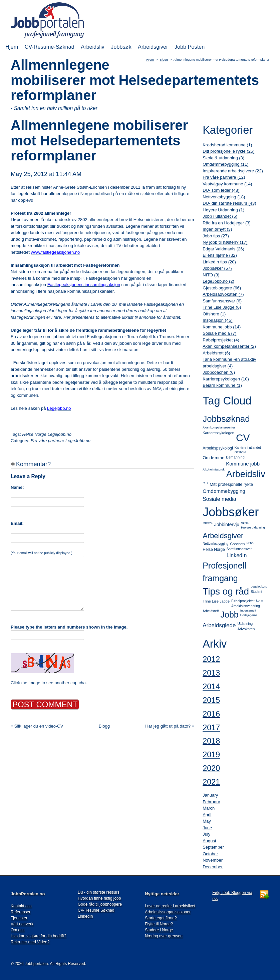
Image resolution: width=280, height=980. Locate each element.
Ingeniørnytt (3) (217, 229)
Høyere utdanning (253, 528)
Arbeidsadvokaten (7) (223, 294)
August (209, 841)
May (207, 821)
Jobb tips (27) (216, 236)
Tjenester (19, 918)
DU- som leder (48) (221, 190)
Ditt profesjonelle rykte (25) (228, 151)
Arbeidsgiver (153, 47)
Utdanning (245, 624)
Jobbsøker (231, 512)
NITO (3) (211, 275)
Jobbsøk (121, 47)
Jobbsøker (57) (217, 268)
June (207, 828)
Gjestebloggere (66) (222, 288)
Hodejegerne (249, 615)
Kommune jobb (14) (222, 327)
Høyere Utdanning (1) (223, 210)
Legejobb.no (259, 587)
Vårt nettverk (22, 924)
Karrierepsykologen (218, 433)
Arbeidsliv (92, 47)
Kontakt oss (21, 906)
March (209, 808)
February (211, 802)
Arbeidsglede (219, 625)
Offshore (240, 452)
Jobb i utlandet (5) (220, 216)
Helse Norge (214, 550)
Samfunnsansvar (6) (222, 301)
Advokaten (246, 629)
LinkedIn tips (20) (219, 262)
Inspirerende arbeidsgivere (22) (233, 171)
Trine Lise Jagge (216, 601)
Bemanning (235, 457)
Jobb (229, 615)
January (210, 795)
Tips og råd (226, 591)
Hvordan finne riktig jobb (99, 898)
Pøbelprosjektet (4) (221, 340)
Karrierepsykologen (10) (226, 379)
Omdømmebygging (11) (225, 164)
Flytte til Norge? (159, 924)
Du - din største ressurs (99, 892)
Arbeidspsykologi (218, 448)
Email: (17, 523)
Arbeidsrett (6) (216, 353)
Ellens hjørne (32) (220, 255)
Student (256, 592)
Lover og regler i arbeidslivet (170, 906)
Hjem (12, 47)
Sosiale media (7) (219, 333)
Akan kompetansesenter (219, 427)
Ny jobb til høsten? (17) (225, 242)
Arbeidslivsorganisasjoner (168, 912)
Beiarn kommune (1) (222, 385)
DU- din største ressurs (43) (229, 203)
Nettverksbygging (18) (224, 197)
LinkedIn (237, 555)
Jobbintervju (227, 525)
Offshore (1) (214, 314)
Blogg (164, 60)
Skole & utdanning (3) (223, 158)
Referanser (21, 912)
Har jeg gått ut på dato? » (170, 726)
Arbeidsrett (211, 611)
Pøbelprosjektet (243, 601)
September (213, 847)
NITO (250, 543)
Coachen (237, 544)
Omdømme (213, 458)
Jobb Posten (190, 47)
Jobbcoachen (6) (219, 372)
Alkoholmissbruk (214, 469)
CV (243, 438)
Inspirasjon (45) (218, 320)
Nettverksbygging (215, 544)
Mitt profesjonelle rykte (231, 484)
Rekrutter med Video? (30, 942)
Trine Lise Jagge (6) (222, 307)
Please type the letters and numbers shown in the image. (69, 627)
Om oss (18, 930)
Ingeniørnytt (248, 611)
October (210, 854)
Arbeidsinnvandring (246, 606)
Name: (17, 487)
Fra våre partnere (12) (224, 177)
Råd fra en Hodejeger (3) (227, 223)
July (206, 834)
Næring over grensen (164, 936)
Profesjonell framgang (224, 572)
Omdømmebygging (224, 491)
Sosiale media (219, 499)
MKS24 (208, 523)
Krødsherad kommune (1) (227, 145)
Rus (205, 483)
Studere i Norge (159, 930)
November (213, 860)
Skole (245, 523)
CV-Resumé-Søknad (50, 47)
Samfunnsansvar (239, 549)
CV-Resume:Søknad (96, 910)
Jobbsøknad (226, 419)
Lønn (260, 601)
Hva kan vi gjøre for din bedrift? (39, 936)
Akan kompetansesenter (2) (229, 346)
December (213, 867)
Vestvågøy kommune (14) (227, 184)
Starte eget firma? (161, 918)
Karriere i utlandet (248, 448)
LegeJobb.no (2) (218, 281)
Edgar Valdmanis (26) (223, 249)
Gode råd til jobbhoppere (100, 904)
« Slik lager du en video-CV (37, 726)
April (207, 815)
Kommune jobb (243, 464)
